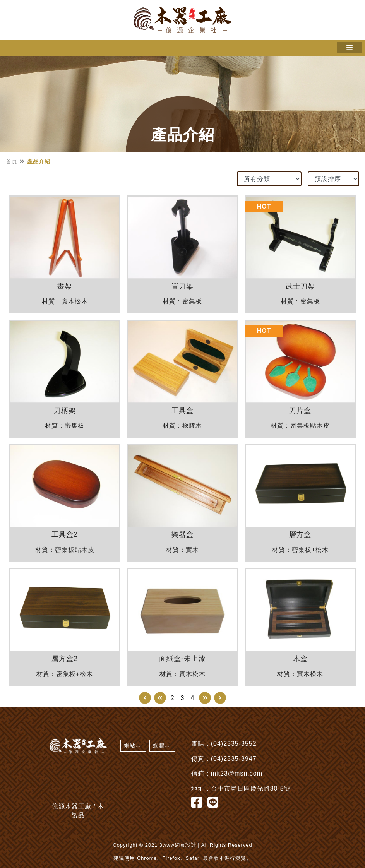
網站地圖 (135, 745)
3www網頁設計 (178, 845)
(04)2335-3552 (234, 744)
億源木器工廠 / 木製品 (183, 20)
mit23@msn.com (237, 773)
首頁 (12, 162)
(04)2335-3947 (234, 759)
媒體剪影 (164, 745)
